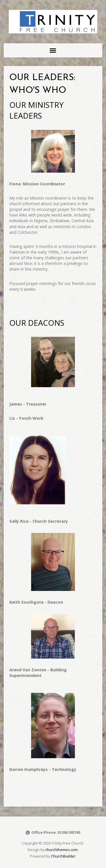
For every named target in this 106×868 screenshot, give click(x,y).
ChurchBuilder (63, 856)
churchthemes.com (61, 850)
